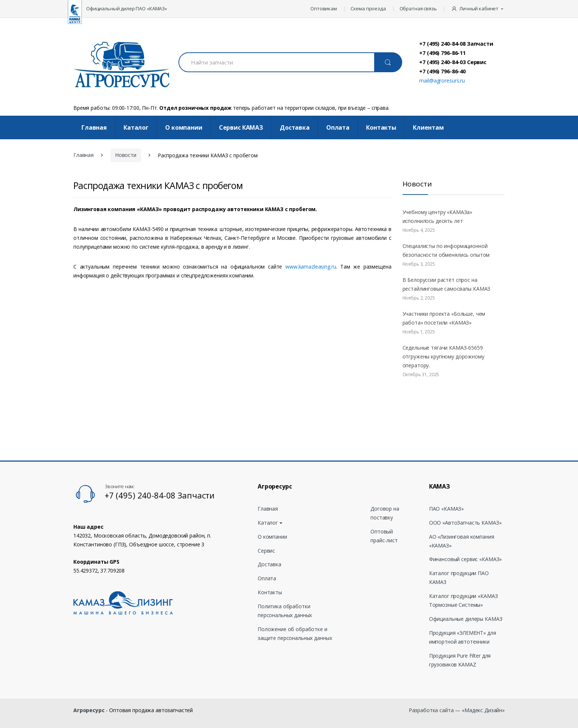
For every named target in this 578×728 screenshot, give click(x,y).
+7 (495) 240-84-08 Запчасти (456, 43)
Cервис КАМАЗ (241, 127)
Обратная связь (418, 8)
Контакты (381, 127)
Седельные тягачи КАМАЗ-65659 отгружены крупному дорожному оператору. (443, 356)
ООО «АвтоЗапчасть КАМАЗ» (465, 523)
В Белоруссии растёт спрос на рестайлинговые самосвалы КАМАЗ (447, 284)
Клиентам (428, 127)
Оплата (338, 127)
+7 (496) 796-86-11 (442, 53)
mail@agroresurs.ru (442, 80)
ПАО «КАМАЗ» (446, 509)
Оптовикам (324, 8)
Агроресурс (89, 710)
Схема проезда (368, 8)
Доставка (295, 127)
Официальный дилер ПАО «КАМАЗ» (127, 8)
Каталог (136, 127)
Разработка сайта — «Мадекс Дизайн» (457, 710)
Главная (94, 127)
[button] (478, 9)
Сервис (266, 551)
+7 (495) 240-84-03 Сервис (453, 62)
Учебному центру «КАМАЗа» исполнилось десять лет (438, 216)
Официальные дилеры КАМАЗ (466, 619)
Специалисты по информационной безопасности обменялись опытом (446, 250)
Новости (126, 155)
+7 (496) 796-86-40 (442, 71)
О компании (184, 127)
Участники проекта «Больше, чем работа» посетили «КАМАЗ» (444, 318)
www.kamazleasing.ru (311, 267)
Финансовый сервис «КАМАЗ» (466, 559)
